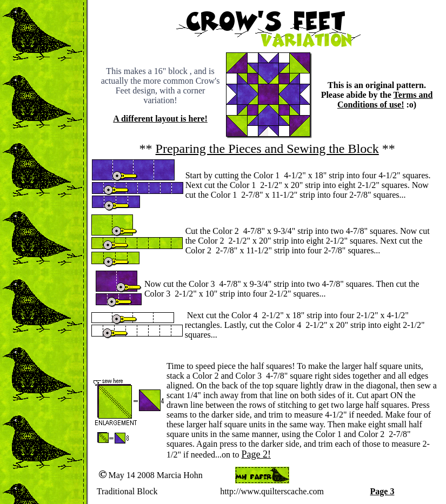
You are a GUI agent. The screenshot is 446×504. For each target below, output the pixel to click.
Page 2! (256, 454)
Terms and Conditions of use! (385, 100)
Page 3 (382, 491)
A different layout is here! (160, 119)
